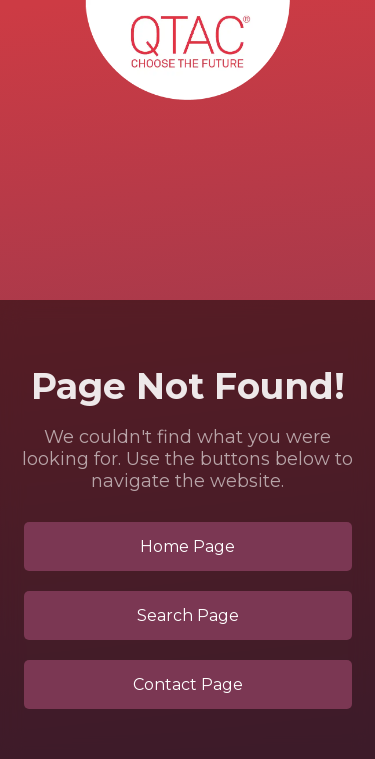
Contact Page (188, 684)
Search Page (188, 615)
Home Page (187, 546)
